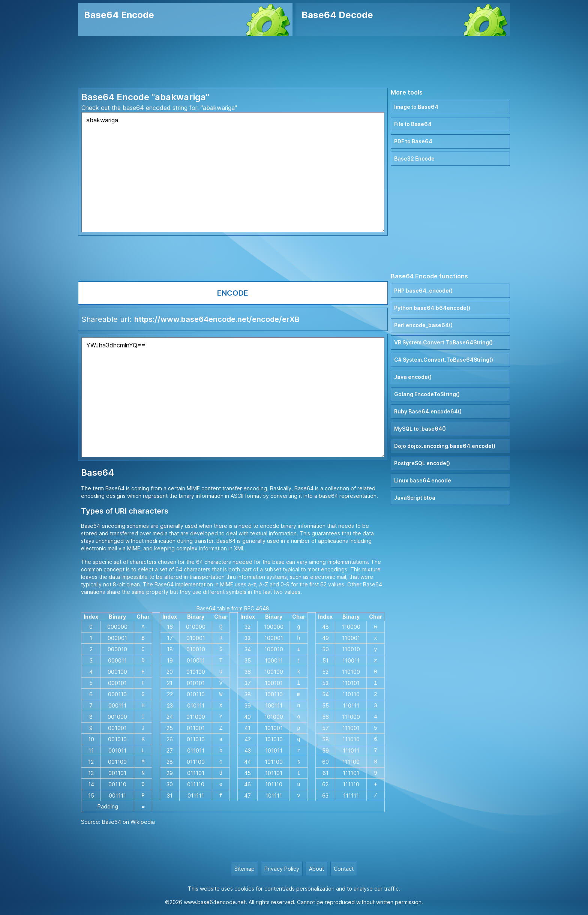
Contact (344, 869)
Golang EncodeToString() (427, 394)
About (316, 869)
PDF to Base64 (413, 141)
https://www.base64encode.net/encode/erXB (217, 319)
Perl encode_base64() (423, 325)
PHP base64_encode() (423, 291)
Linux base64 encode (423, 480)
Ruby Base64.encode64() (428, 411)
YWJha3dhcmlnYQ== (233, 397)
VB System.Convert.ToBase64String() (443, 342)
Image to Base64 (416, 107)
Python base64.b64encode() (432, 308)
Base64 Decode (337, 15)
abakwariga (233, 172)
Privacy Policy (282, 869)
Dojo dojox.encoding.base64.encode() (445, 446)
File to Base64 (413, 124)
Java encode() (413, 377)
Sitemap (244, 869)
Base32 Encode (414, 159)
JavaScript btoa (415, 498)
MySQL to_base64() (420, 429)
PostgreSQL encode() (422, 463)
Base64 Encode (119, 15)
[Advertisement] (294, 62)
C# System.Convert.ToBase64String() (444, 360)
